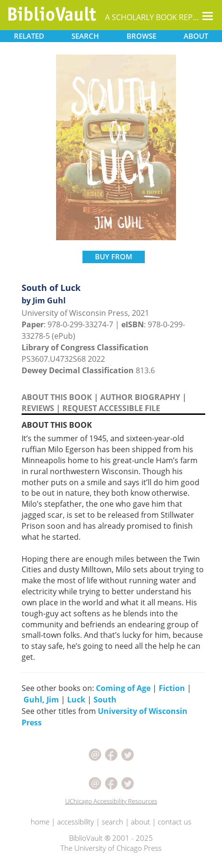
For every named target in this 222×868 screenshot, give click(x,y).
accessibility (76, 822)
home (40, 822)
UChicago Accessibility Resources (111, 801)
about (140, 822)
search (112, 822)
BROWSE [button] (141, 36)
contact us (175, 822)
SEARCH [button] (85, 36)
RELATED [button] (29, 36)
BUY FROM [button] (114, 256)
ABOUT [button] (196, 36)
